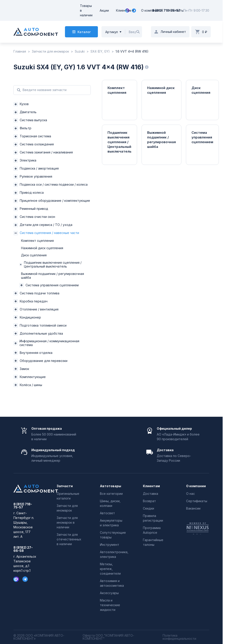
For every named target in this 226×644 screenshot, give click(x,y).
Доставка (151, 494)
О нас (190, 494)
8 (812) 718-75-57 (166, 10)
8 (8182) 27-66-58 (23, 549)
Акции (104, 10)
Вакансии (193, 508)
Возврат (149, 501)
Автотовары (111, 486)
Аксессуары (109, 593)
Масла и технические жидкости (110, 605)
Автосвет (107, 513)
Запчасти (65, 486)
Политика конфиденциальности (179, 637)
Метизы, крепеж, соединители (110, 569)
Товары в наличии (86, 10)
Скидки (149, 508)
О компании (150, 10)
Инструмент (110, 545)
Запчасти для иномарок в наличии (67, 522)
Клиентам (124, 10)
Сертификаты (197, 501)
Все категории (111, 494)
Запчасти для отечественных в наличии (69, 539)
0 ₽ (205, 32)
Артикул (112, 32)
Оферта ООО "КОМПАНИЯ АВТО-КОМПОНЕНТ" (108, 637)
